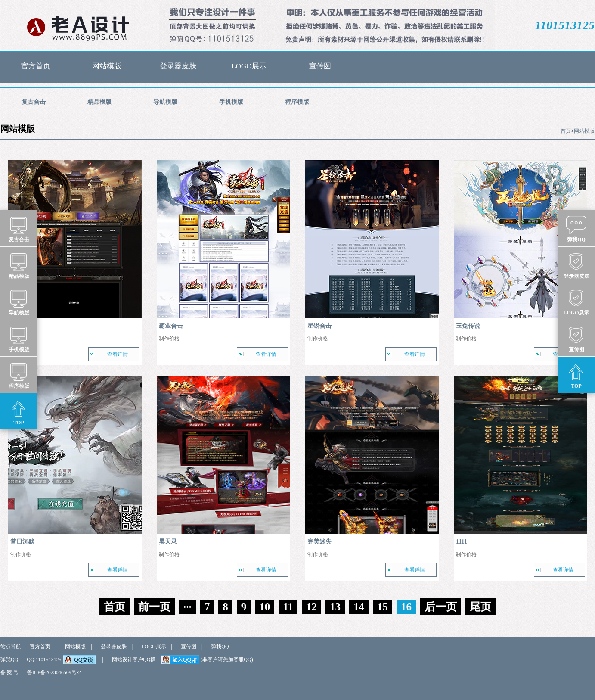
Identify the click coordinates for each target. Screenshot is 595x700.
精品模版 (99, 105)
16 (406, 607)
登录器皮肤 (178, 66)
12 (311, 607)
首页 (566, 131)
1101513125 (565, 25)
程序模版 (297, 105)
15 (383, 607)
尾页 (480, 607)
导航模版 (165, 105)
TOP (19, 412)
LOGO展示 (249, 66)
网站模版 (107, 66)
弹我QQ (220, 647)
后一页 (441, 607)
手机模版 (231, 105)
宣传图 (320, 66)
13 (335, 607)
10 (265, 607)
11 (288, 607)
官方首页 (36, 66)
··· (187, 607)
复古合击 (34, 105)
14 (359, 607)
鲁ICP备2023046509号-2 (54, 672)
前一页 (154, 607)
